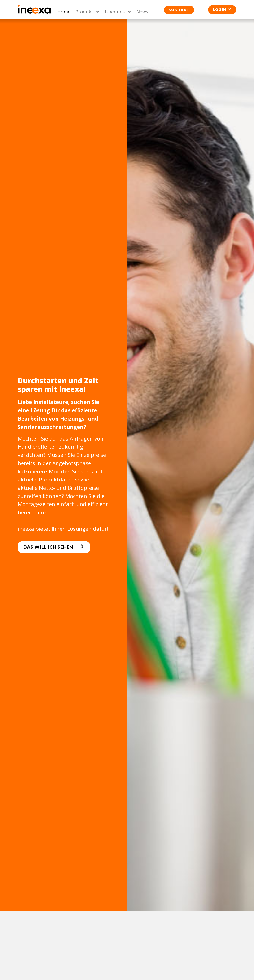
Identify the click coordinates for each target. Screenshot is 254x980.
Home (64, 12)
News (142, 12)
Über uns (118, 12)
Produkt (88, 12)
